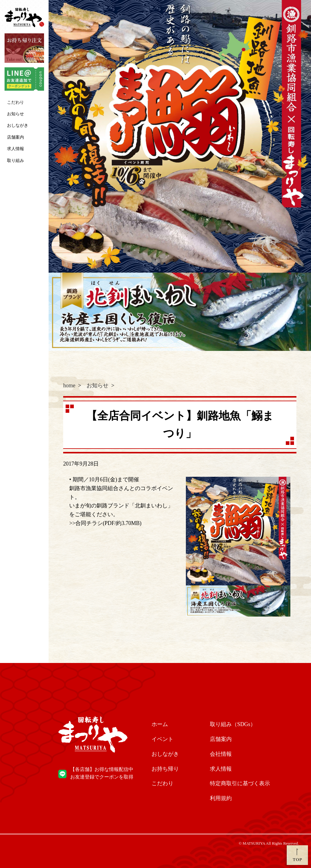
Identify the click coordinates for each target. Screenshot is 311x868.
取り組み (15, 161)
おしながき (18, 125)
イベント (162, 739)
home (69, 385)
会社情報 (221, 754)
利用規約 (221, 798)
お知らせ (15, 114)
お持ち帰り (165, 769)
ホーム (160, 724)
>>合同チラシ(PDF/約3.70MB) (105, 523)
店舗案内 (15, 137)
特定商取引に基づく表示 (240, 783)
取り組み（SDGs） (233, 724)
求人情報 (15, 149)
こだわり (15, 102)
